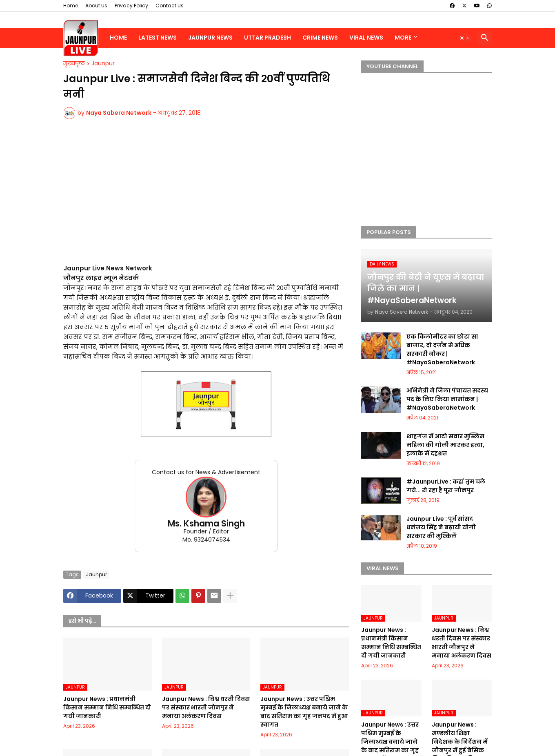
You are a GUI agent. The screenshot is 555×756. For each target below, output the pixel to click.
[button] (465, 38)
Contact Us (170, 6)
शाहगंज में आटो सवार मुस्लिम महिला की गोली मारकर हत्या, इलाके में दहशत (445, 445)
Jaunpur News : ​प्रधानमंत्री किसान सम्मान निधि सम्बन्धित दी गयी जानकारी (107, 707)
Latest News (158, 38)
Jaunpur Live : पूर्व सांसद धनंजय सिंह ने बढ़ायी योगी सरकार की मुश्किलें (441, 527)
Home (71, 6)
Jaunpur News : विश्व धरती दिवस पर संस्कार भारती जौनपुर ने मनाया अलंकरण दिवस (206, 707)
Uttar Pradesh (268, 38)
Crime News (320, 38)
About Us (96, 6)
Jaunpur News (210, 38)
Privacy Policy (131, 6)
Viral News (366, 38)
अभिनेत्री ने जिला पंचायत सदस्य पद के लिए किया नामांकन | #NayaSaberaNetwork (447, 399)
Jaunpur (103, 64)
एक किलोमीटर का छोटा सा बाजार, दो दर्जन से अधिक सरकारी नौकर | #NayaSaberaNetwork (442, 349)
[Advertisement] (206, 196)
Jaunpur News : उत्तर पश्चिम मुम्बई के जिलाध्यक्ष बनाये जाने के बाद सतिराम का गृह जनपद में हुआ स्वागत (304, 712)
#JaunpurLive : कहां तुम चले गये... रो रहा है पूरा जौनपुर (446, 486)
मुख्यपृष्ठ (74, 64)
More (403, 38)
